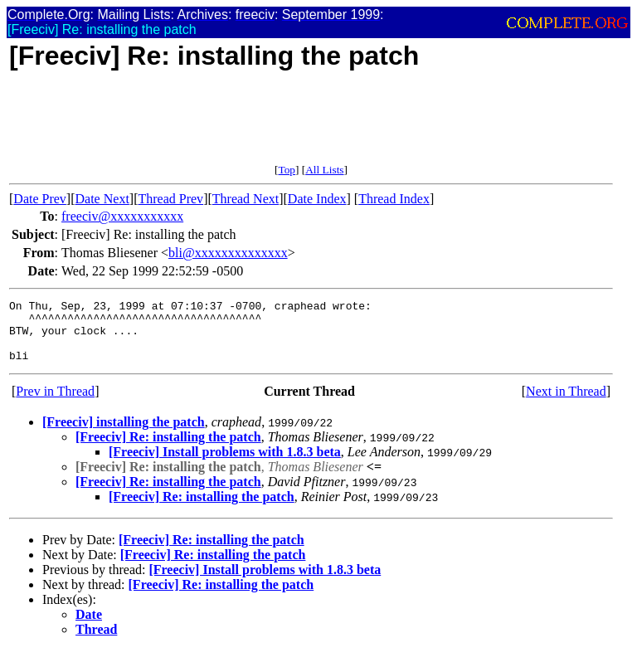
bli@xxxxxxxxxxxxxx (228, 253)
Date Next (102, 199)
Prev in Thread (55, 404)
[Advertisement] (311, 126)
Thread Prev (170, 199)
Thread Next (246, 199)
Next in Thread (566, 404)
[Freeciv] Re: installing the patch (168, 449)
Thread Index (394, 199)
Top (287, 170)
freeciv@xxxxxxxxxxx (122, 216)
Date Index (317, 199)
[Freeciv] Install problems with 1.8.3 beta (225, 464)
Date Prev (40, 199)
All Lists (324, 170)
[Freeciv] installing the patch (124, 434)
